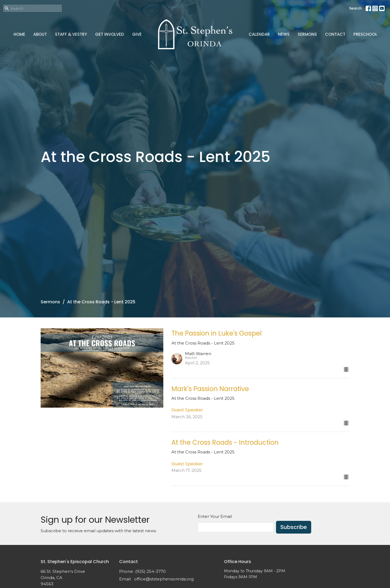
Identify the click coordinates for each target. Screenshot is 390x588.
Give (137, 34)
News (284, 34)
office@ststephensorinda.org (164, 579)
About (40, 34)
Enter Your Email (215, 516)
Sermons (307, 34)
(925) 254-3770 (150, 571)
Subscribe (294, 527)
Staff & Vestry (71, 34)
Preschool (365, 34)
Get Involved (110, 34)
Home (19, 34)
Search (355, 8)
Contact (335, 34)
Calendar (259, 34)
